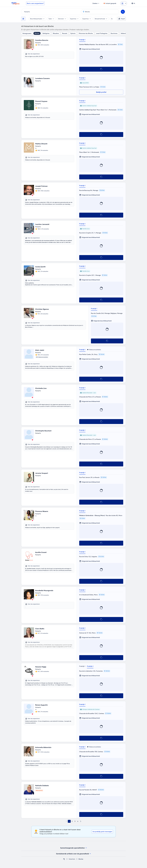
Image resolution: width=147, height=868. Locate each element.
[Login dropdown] (124, 3)
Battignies (46, 33)
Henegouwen (27, 33)
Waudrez (56, 33)
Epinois (73, 33)
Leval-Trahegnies (102, 33)
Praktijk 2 (90, 666)
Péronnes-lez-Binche (86, 33)
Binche (37, 33)
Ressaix (65, 33)
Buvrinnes (114, 33)
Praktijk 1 (82, 40)
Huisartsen (72, 859)
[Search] (123, 12)
